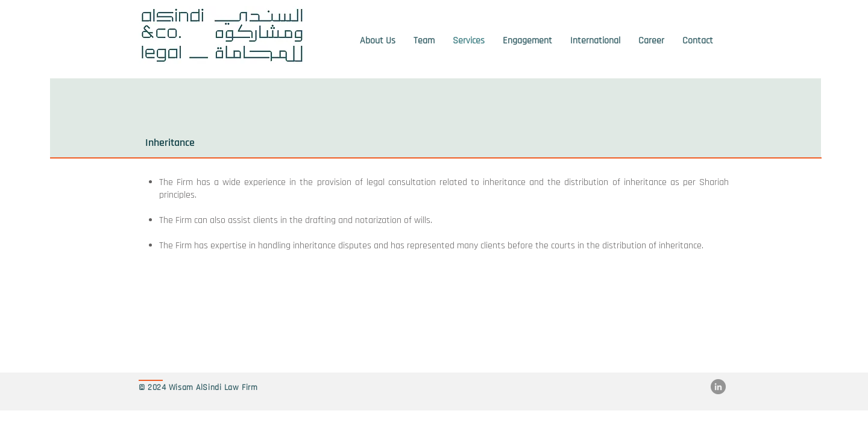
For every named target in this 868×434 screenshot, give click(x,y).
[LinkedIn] (718, 387)
